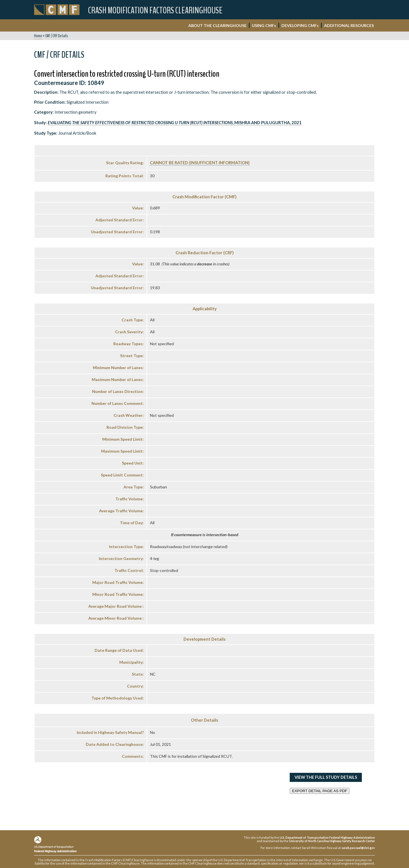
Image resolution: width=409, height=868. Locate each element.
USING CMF (264, 25)
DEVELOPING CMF (300, 25)
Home (38, 36)
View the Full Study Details (326, 777)
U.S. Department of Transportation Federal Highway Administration (327, 837)
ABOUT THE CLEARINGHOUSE (217, 25)
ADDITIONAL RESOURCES (349, 25)
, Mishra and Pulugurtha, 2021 (175, 123)
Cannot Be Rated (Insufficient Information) (200, 163)
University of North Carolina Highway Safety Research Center (332, 841)
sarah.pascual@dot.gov (358, 848)
